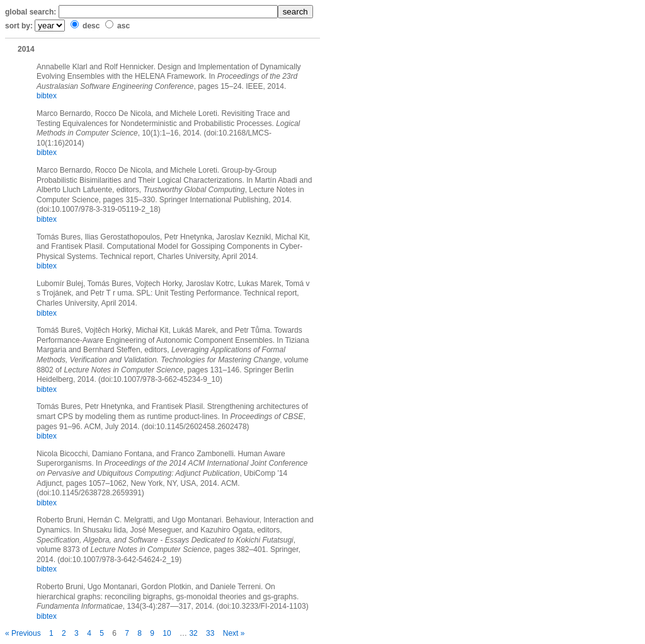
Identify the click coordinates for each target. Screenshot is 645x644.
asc (123, 26)
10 (167, 633)
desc (91, 26)
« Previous (23, 633)
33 (210, 633)
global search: (31, 12)
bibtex (47, 96)
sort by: (19, 26)
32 (193, 633)
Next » (234, 633)
